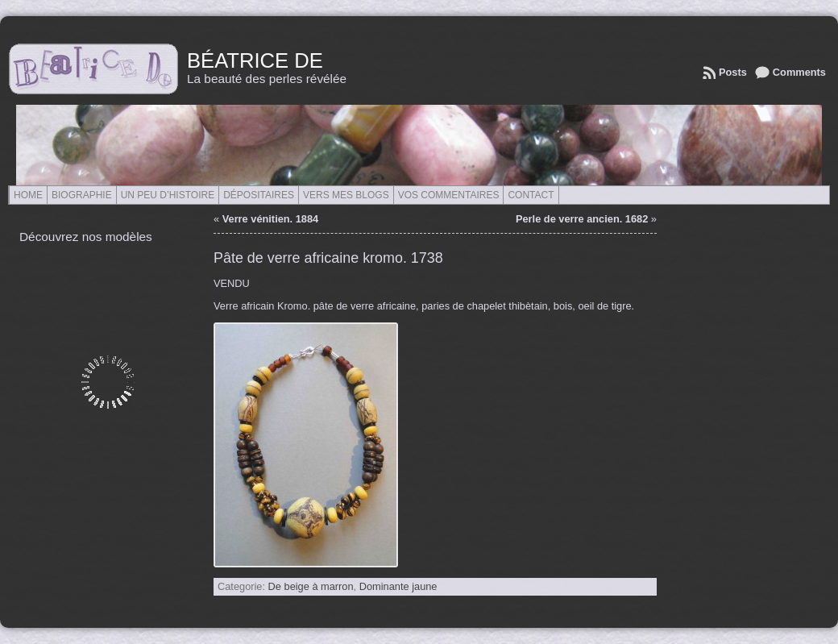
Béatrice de (255, 60)
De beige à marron (311, 586)
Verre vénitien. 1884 (271, 219)
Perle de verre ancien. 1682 (582, 219)
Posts (733, 72)
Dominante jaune (398, 586)
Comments (799, 72)
